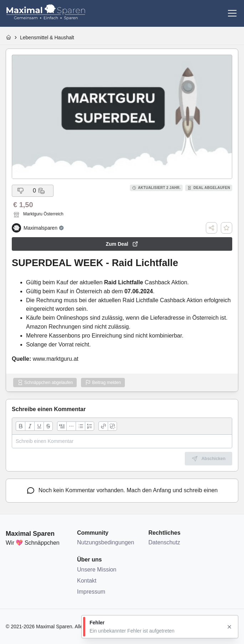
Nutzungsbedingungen (106, 542)
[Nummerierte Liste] (90, 426)
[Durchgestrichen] (48, 426)
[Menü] (232, 13)
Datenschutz (164, 542)
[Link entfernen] (112, 426)
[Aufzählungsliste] (80, 426)
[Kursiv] (30, 426)
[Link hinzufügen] (103, 426)
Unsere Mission (97, 570)
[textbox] (122, 441)
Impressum (91, 592)
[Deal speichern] (227, 228)
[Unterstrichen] (39, 426)
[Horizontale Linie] (71, 426)
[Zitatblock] (62, 426)
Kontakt (87, 581)
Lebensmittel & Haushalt (47, 38)
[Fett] (20, 426)
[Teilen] (212, 228)
